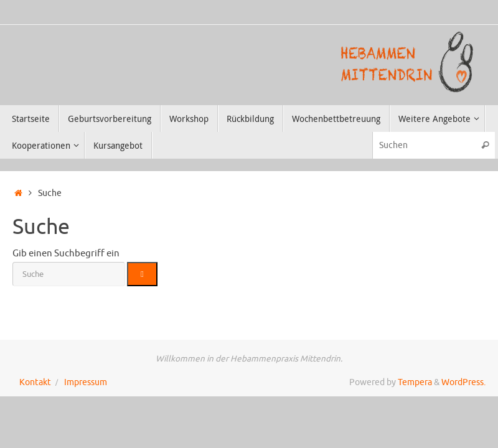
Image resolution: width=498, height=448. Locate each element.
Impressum (86, 382)
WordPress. (463, 382)
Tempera (415, 382)
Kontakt (35, 382)
